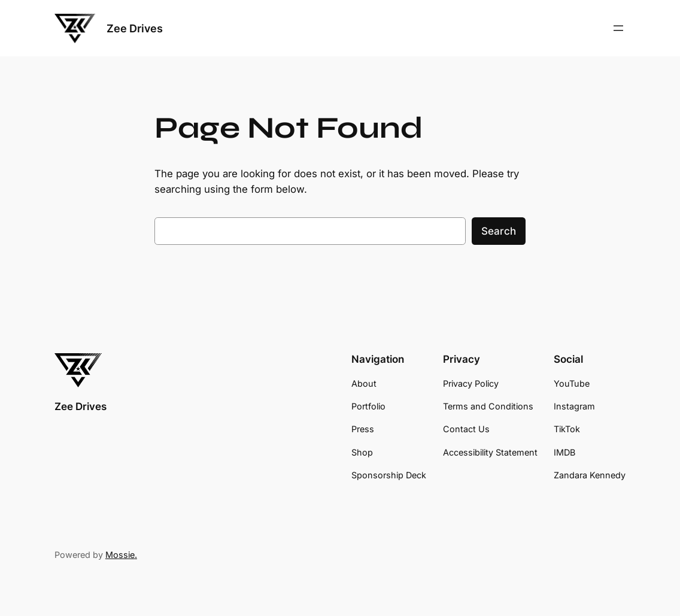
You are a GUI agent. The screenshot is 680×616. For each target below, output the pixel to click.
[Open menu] (618, 28)
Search (499, 231)
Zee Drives (135, 28)
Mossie (120, 555)
